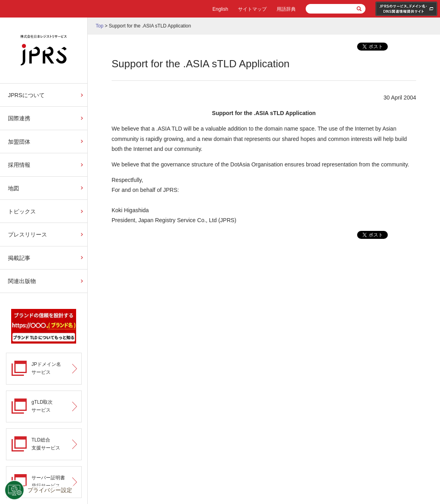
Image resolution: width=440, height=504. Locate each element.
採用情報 (19, 165)
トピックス (22, 211)
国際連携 (19, 118)
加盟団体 (19, 142)
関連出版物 (22, 281)
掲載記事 (19, 258)
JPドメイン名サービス (46, 368)
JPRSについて (26, 95)
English (220, 9)
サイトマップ (252, 9)
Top (99, 26)
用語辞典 (286, 9)
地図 (14, 188)
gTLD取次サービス (42, 406)
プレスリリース (27, 234)
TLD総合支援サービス (46, 444)
